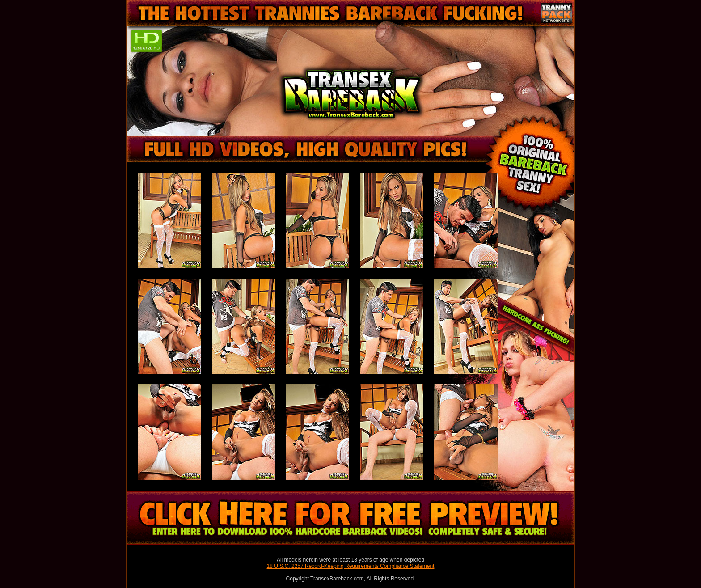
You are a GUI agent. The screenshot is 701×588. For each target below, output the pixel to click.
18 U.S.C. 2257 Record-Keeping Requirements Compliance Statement (351, 566)
